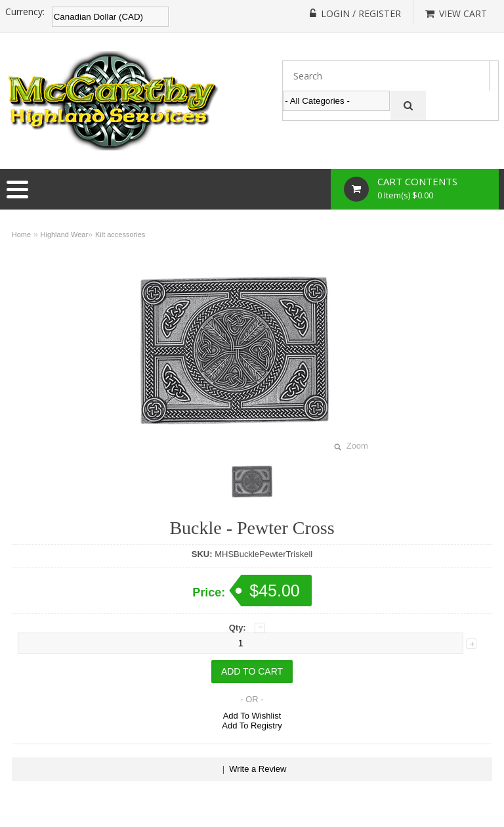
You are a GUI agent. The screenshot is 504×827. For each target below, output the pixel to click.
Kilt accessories (120, 235)
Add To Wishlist (252, 716)
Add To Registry (252, 726)
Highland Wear (65, 235)
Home (21, 235)
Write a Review (258, 769)
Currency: (25, 12)
